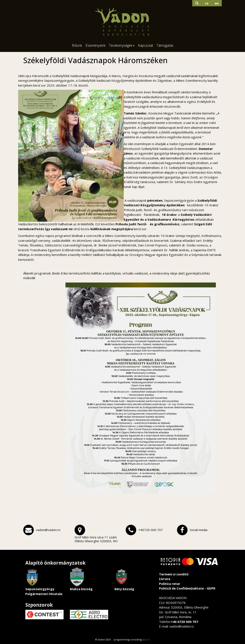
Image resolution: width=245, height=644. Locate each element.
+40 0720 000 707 (184, 622)
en (217, 3)
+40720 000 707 (151, 530)
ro (207, 3)
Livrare (165, 579)
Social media (199, 530)
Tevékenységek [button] (122, 45)
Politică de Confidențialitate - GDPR (187, 588)
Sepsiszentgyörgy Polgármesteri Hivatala (44, 582)
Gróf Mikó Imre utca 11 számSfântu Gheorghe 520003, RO (96, 539)
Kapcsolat (146, 45)
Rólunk (77, 45)
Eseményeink (96, 45)
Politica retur (170, 584)
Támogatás (165, 45)
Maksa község (81, 579)
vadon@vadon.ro (48, 530)
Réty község (124, 579)
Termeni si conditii (174, 574)
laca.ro (146, 639)
